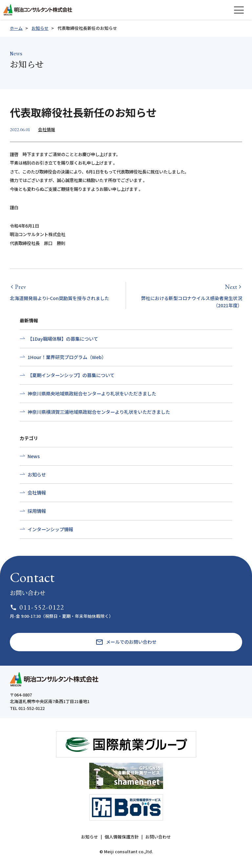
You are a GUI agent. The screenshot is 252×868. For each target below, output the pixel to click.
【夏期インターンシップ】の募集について (71, 375)
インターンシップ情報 (50, 529)
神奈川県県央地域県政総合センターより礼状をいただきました (92, 394)
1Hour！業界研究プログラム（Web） (67, 357)
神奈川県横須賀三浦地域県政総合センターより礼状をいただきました (99, 412)
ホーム (16, 28)
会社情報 (47, 129)
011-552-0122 (37, 607)
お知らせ (40, 28)
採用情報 (37, 511)
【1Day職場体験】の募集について (63, 339)
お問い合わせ (158, 837)
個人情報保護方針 (122, 837)
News (34, 456)
